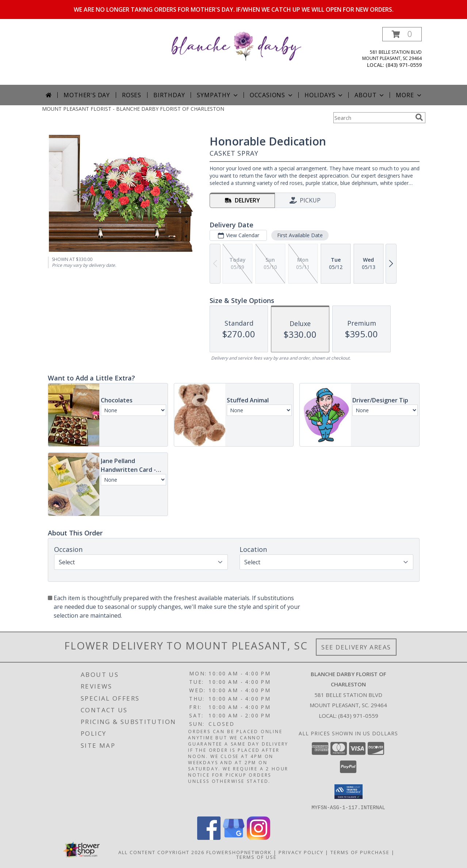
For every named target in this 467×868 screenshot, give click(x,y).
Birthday (169, 95)
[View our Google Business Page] (234, 837)
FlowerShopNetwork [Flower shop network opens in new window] (239, 852)
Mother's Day (87, 95)
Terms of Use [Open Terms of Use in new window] (257, 857)
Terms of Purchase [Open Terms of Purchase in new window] (360, 852)
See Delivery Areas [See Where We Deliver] (356, 647)
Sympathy (218, 95)
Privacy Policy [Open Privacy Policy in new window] (301, 852)
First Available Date (300, 235)
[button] (402, 34)
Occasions (272, 95)
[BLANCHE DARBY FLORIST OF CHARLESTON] (236, 46)
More (409, 95)
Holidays (324, 95)
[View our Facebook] (209, 837)
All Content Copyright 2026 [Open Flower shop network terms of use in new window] (161, 852)
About (370, 95)
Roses (132, 95)
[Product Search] (373, 118)
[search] (419, 117)
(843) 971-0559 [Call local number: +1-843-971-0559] (404, 65)
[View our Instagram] (259, 837)
